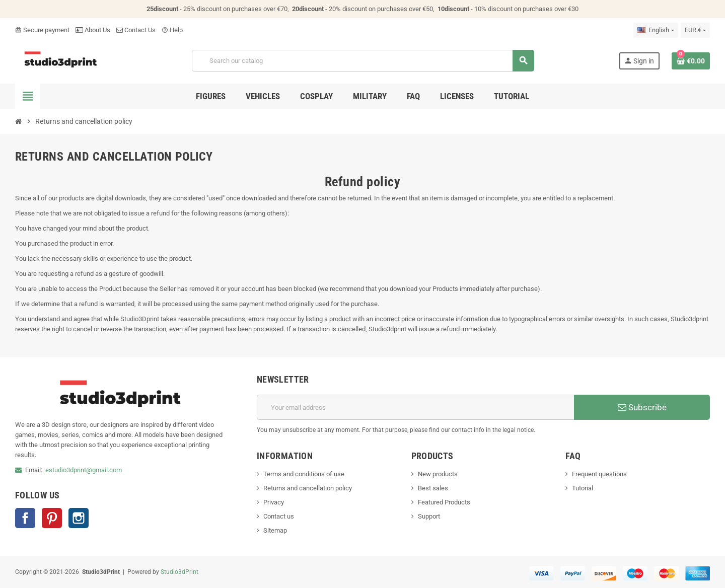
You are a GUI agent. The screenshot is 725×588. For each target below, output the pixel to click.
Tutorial (583, 488)
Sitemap (275, 530)
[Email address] (415, 407)
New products (438, 474)
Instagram (79, 518)
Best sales (433, 488)
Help (172, 30)
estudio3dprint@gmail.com (84, 470)
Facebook (25, 518)
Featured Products (444, 502)
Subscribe (642, 407)
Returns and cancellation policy (308, 488)
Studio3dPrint (179, 572)
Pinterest (52, 518)
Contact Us (136, 30)
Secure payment (42, 30)
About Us (93, 30)
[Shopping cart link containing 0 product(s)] (691, 61)
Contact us (279, 516)
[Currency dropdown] (695, 30)
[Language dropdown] (656, 30)
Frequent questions (599, 474)
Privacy (274, 502)
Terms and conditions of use (304, 474)
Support (429, 516)
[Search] (363, 61)
